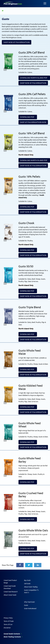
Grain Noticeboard (30, 608)
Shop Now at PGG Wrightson (17, 42)
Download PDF (28, 117)
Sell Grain (27, 584)
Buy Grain (27, 580)
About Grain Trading (31, 587)
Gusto (26, 605)
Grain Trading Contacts (13, 637)
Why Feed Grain (29, 602)
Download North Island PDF (34, 78)
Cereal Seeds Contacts (13, 634)
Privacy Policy (8, 618)
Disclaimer (7, 628)
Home (3, 11)
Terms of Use (8, 624)
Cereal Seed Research (11, 592)
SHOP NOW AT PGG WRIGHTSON (33, 375)
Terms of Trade (9, 621)
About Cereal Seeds (10, 595)
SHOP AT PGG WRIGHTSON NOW (33, 122)
